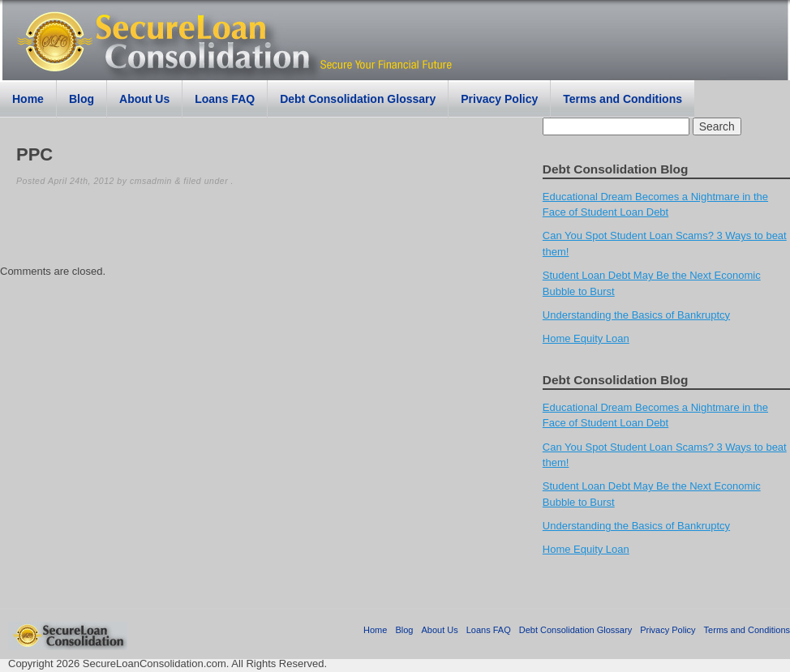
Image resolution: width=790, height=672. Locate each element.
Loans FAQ (225, 99)
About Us (144, 99)
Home (28, 99)
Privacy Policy (499, 99)
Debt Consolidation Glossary (358, 99)
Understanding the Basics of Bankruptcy (636, 315)
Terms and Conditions (623, 99)
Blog (82, 99)
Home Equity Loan (586, 338)
